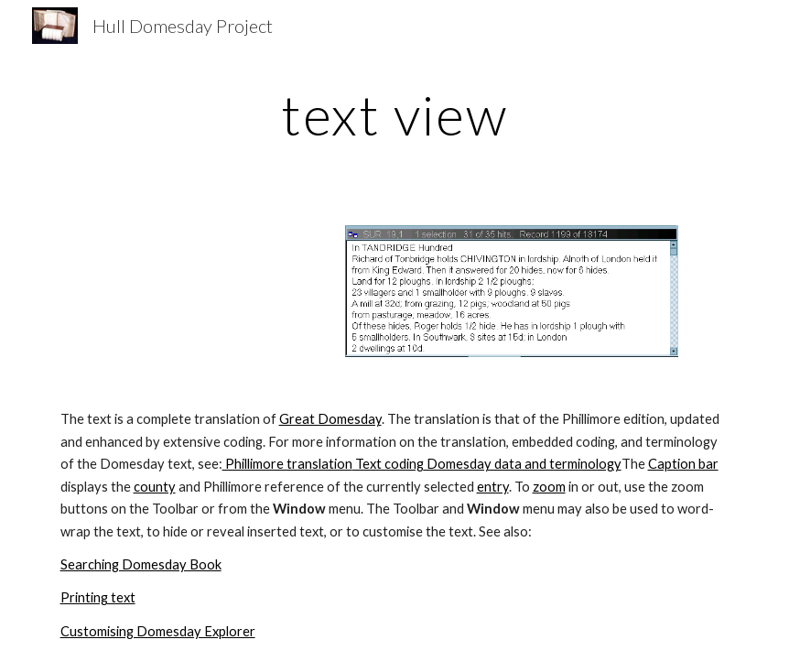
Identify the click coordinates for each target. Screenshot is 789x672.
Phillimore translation (287, 464)
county (155, 487)
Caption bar (683, 464)
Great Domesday (330, 419)
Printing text (98, 597)
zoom (549, 487)
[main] (395, 114)
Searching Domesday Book (141, 564)
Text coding (388, 464)
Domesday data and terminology (523, 464)
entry (493, 487)
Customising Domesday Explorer (158, 631)
